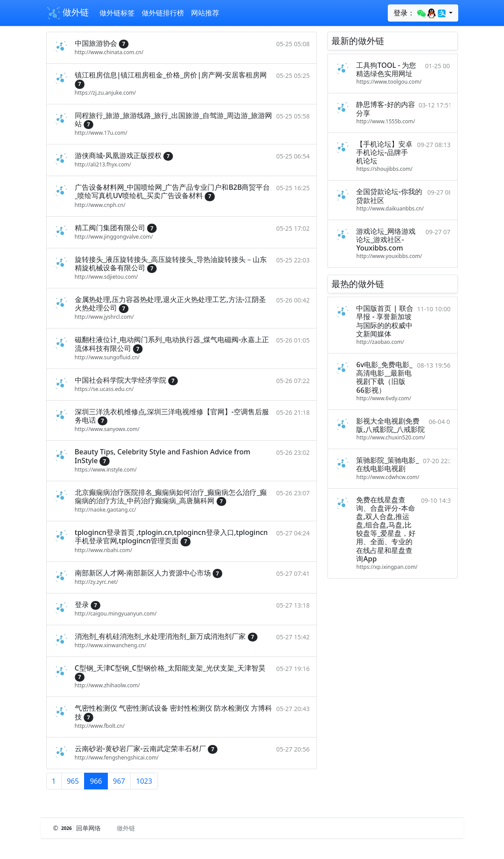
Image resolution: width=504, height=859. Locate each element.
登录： (420, 13)
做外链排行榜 (163, 13)
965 (73, 781)
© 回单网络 (78, 828)
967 (119, 781)
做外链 (68, 13)
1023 (144, 781)
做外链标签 (117, 13)
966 (96, 781)
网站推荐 (205, 13)
